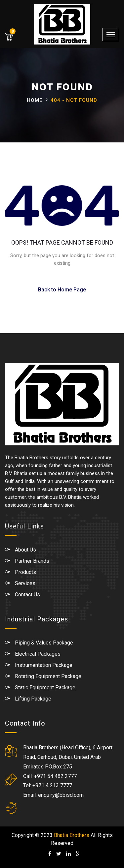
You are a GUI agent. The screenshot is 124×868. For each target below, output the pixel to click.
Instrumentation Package (44, 665)
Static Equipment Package (45, 688)
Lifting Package (33, 699)
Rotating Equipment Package (48, 676)
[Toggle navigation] (111, 35)
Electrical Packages (38, 654)
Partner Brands (32, 561)
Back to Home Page (62, 290)
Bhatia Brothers (72, 835)
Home (35, 100)
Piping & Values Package (44, 643)
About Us (25, 550)
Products (25, 572)
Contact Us (27, 595)
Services (25, 583)
